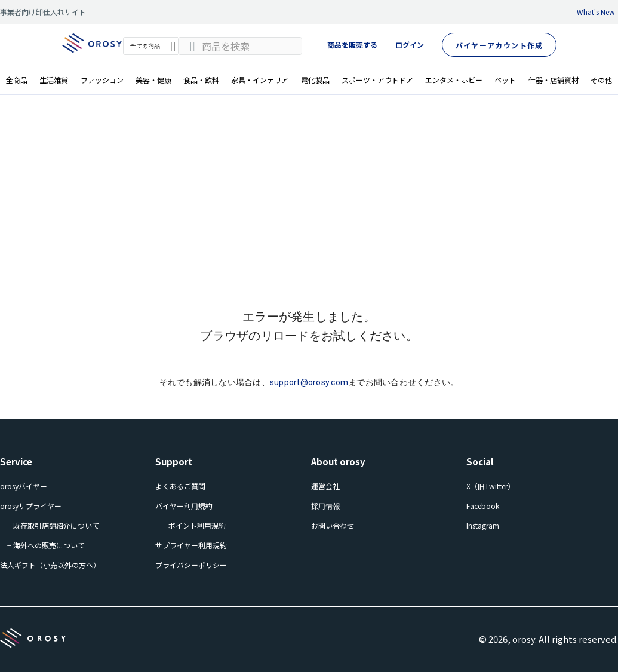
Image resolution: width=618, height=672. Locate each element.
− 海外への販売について (46, 545)
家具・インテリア (260, 80)
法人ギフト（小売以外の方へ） (50, 565)
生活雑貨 (54, 80)
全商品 (17, 80)
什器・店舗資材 (554, 80)
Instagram (483, 525)
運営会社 (325, 486)
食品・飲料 (201, 80)
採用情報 (325, 506)
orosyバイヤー (24, 486)
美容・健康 (153, 80)
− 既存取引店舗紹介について (53, 525)
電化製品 (315, 80)
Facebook (483, 506)
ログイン (410, 45)
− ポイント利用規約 (194, 525)
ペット (505, 80)
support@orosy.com (309, 382)
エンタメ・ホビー (454, 80)
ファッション (102, 80)
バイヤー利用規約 (184, 506)
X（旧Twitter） (491, 486)
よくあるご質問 (180, 486)
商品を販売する (352, 45)
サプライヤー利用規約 (191, 545)
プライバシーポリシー (191, 565)
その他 (601, 80)
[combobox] (240, 46)
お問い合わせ (333, 525)
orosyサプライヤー (31, 506)
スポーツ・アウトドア (377, 80)
